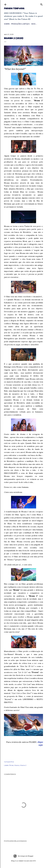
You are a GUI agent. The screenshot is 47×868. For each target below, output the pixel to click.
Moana (17, 765)
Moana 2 (23, 765)
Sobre (7, 24)
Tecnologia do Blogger (23, 856)
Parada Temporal (14, 9)
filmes (11, 765)
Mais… (34, 24)
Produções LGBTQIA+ (20, 24)
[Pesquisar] (41, 4)
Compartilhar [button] (9, 762)
